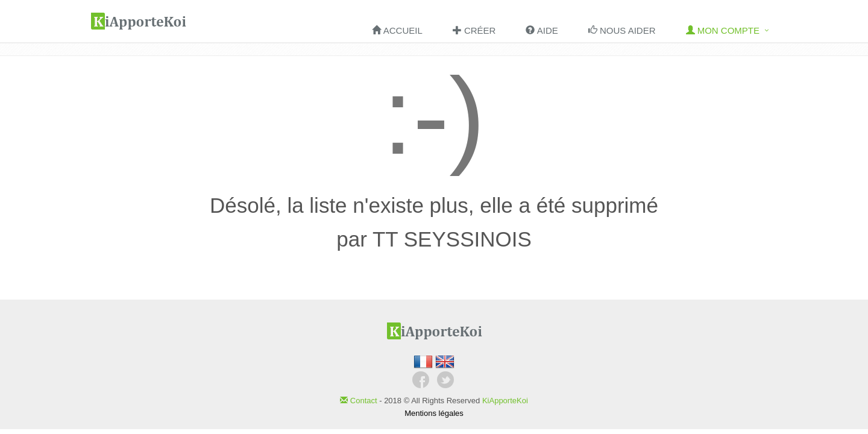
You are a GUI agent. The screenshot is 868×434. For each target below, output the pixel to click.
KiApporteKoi (505, 401)
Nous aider (622, 30)
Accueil (397, 30)
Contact (360, 401)
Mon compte (723, 30)
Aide (542, 30)
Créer (474, 30)
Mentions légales (434, 413)
